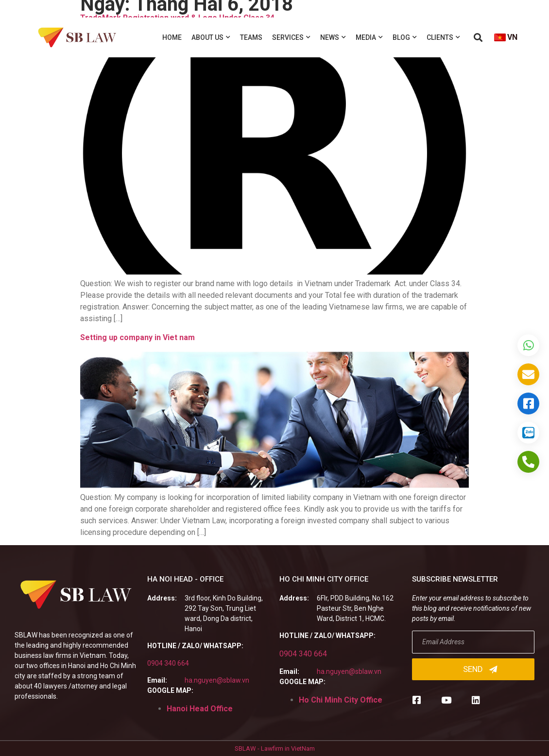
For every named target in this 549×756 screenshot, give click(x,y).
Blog (405, 37)
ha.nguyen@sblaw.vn (217, 680)
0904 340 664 (168, 663)
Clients (443, 37)
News (333, 37)
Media (369, 37)
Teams (251, 37)
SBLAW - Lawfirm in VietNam (275, 748)
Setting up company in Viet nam (137, 337)
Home (172, 37)
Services (291, 37)
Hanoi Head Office (200, 709)
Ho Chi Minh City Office (341, 700)
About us (211, 37)
